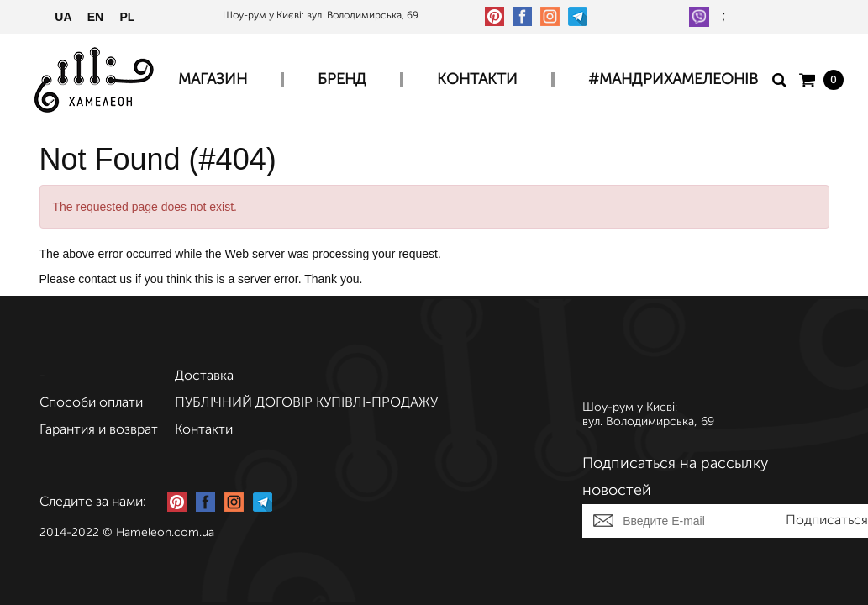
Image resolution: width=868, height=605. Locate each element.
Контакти (477, 80)
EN (95, 17)
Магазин (213, 80)
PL (128, 17)
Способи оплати (91, 403)
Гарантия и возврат (99, 430)
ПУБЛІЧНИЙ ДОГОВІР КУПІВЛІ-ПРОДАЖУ (306, 403)
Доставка (204, 376)
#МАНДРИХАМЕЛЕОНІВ (673, 80)
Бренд (342, 80)
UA (63, 17)
